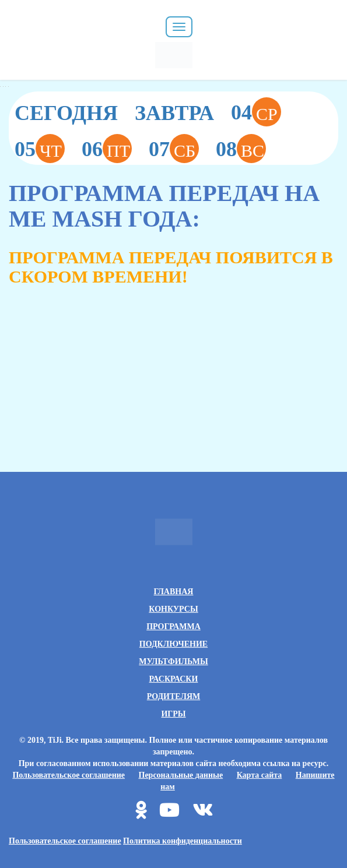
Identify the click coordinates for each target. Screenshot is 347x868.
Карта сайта (260, 775)
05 (40, 149)
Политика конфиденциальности (183, 841)
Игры (173, 714)
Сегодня (66, 113)
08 (241, 149)
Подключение (173, 644)
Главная (174, 592)
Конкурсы (173, 609)
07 (174, 149)
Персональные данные (181, 775)
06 (107, 149)
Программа (173, 627)
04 (256, 112)
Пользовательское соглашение (69, 775)
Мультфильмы (173, 661)
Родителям (173, 696)
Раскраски (174, 679)
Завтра (174, 113)
